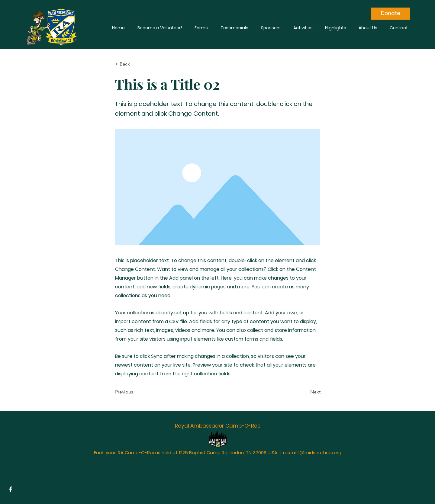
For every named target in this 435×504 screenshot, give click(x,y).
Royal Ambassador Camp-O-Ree (218, 426)
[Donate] (391, 14)
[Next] (305, 392)
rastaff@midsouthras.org (312, 453)
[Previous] (135, 392)
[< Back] (135, 64)
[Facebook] (10, 489)
